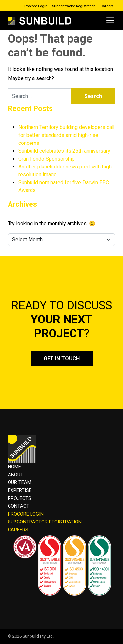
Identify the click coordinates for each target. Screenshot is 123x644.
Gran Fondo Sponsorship (47, 159)
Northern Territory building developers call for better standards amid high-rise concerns (66, 135)
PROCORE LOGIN (26, 514)
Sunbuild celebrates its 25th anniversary (64, 151)
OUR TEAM (20, 483)
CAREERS (18, 530)
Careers (107, 6)
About (16, 475)
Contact (19, 506)
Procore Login (36, 6)
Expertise (20, 490)
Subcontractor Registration (74, 6)
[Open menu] (110, 20)
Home (14, 467)
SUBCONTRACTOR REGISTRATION (45, 522)
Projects (20, 498)
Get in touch (62, 358)
